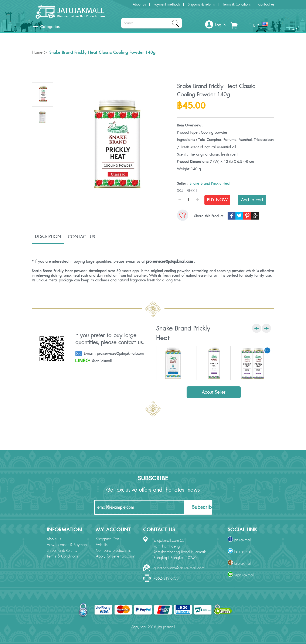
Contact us (266, 4)
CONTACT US (81, 237)
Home (37, 52)
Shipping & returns (201, 4)
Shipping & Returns (62, 551)
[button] (215, 25)
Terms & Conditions (237, 4)
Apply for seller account (115, 556)
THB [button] (254, 25)
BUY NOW (217, 200)
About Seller (214, 392)
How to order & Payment (67, 545)
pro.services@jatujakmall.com (169, 262)
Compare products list (114, 551)
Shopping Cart (108, 539)
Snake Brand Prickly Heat (210, 184)
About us (139, 4)
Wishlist (102, 545)
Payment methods (167, 4)
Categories (46, 27)
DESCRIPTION (48, 237)
